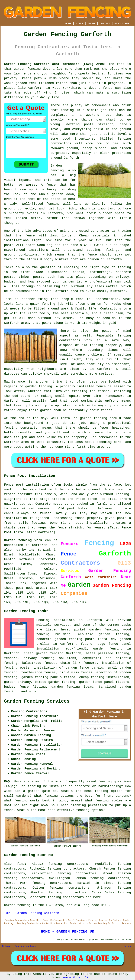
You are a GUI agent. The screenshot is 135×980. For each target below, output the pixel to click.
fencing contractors (66, 897)
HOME (68, 24)
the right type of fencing (106, 267)
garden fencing (39, 386)
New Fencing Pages (26, 946)
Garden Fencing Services (37, 701)
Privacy (128, 946)
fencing (49, 304)
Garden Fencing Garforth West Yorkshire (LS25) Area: (55, 64)
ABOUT (92, 24)
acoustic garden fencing (104, 634)
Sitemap (7, 946)
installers (38, 250)
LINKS (79, 24)
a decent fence (98, 88)
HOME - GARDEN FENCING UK (67, 931)
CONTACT (105, 24)
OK (86, 978)
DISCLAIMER (122, 24)
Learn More (71, 978)
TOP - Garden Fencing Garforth (32, 913)
